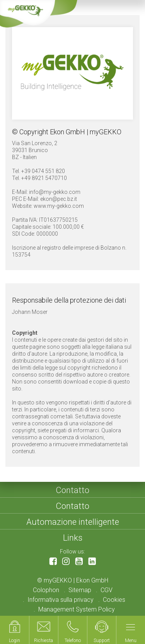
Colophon (46, 590)
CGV (107, 590)
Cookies (114, 600)
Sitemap (80, 590)
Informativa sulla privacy (61, 600)
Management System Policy (77, 609)
